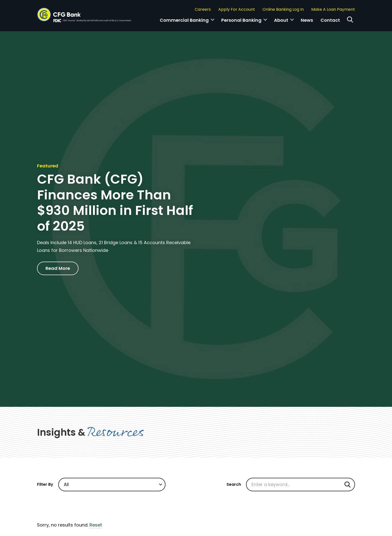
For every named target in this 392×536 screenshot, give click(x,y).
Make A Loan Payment (333, 9)
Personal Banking (241, 20)
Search (234, 484)
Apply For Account (237, 9)
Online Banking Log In (283, 9)
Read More (58, 268)
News (307, 20)
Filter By (45, 484)
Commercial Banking (184, 20)
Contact (330, 20)
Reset (96, 525)
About (281, 20)
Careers (203, 9)
